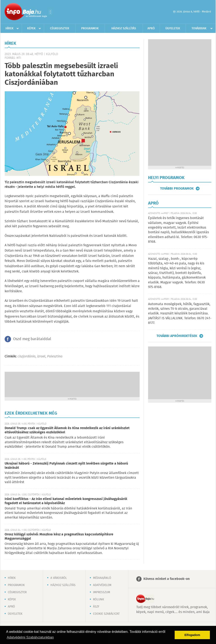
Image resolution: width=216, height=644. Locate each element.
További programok (177, 189)
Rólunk (99, 600)
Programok (90, 28)
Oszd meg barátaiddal (32, 339)
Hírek (9, 28)
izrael (41, 356)
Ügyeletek (173, 28)
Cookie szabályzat (106, 614)
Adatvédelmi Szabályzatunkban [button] (30, 637)
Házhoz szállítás (124, 28)
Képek (31, 28)
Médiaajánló (102, 578)
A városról (59, 578)
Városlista (50, 12)
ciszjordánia (26, 356)
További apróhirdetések (177, 336)
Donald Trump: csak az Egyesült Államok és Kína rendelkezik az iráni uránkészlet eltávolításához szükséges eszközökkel (67, 430)
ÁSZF (96, 607)
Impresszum (102, 592)
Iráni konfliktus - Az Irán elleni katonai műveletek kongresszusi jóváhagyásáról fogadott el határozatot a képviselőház (66, 501)
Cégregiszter (60, 28)
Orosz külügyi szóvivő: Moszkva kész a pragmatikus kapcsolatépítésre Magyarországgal (59, 537)
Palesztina (55, 356)
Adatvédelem (102, 585)
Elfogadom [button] (192, 635)
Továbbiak (199, 28)
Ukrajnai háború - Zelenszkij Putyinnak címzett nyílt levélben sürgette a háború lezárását (66, 466)
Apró (151, 28)
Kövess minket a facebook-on (167, 579)
